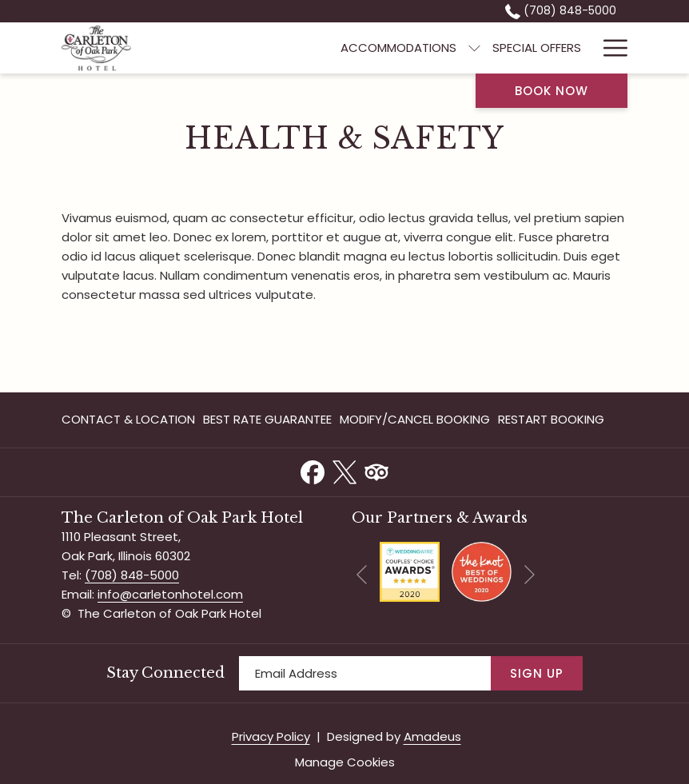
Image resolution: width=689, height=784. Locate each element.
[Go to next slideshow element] (530, 575)
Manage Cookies (345, 762)
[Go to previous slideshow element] (362, 575)
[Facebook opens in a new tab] (313, 471)
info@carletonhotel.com (170, 594)
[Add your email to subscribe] (365, 673)
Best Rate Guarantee (267, 419)
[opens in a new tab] (410, 571)
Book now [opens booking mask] (552, 91)
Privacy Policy (271, 736)
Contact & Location (128, 419)
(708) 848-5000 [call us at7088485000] (561, 10)
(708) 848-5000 (132, 575)
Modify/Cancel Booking (415, 419)
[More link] (609, 48)
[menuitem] (398, 48)
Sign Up (537, 673)
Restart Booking (551, 419)
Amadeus (432, 736)
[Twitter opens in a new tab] (344, 471)
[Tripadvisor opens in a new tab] (376, 471)
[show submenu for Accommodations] (474, 48)
